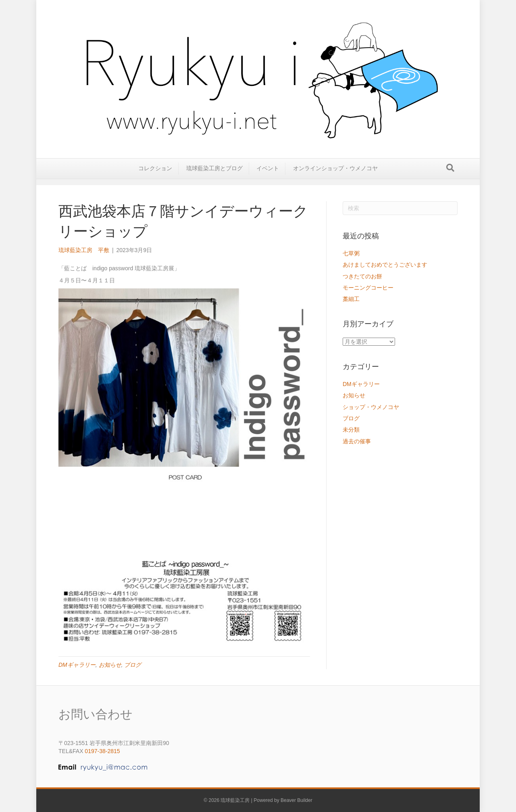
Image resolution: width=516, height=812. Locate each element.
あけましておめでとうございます (385, 265)
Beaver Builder (296, 800)
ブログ (133, 665)
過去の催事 (357, 441)
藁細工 (351, 299)
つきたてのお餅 (362, 276)
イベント (268, 174)
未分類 (351, 430)
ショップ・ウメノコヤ (371, 407)
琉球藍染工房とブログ (214, 174)
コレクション (155, 174)
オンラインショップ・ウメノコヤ (335, 174)
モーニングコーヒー (368, 288)
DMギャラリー (77, 665)
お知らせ (110, 665)
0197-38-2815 (102, 751)
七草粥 (351, 253)
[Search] (450, 174)
